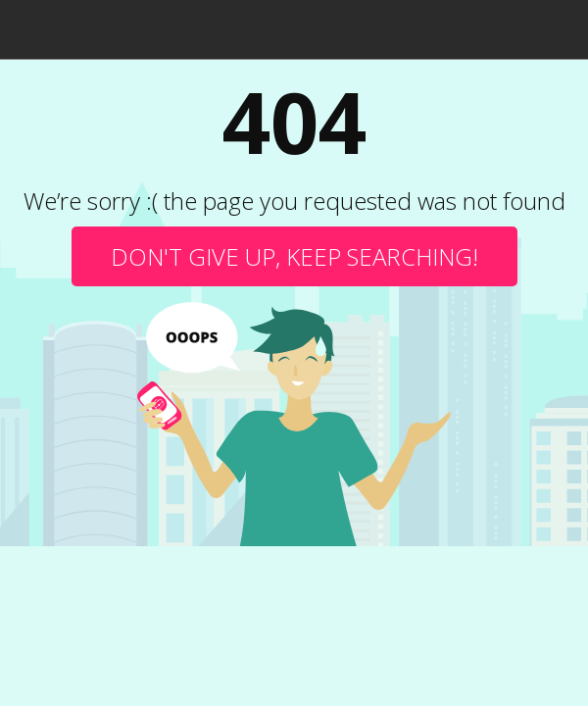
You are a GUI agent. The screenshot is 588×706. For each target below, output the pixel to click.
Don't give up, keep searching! (294, 256)
